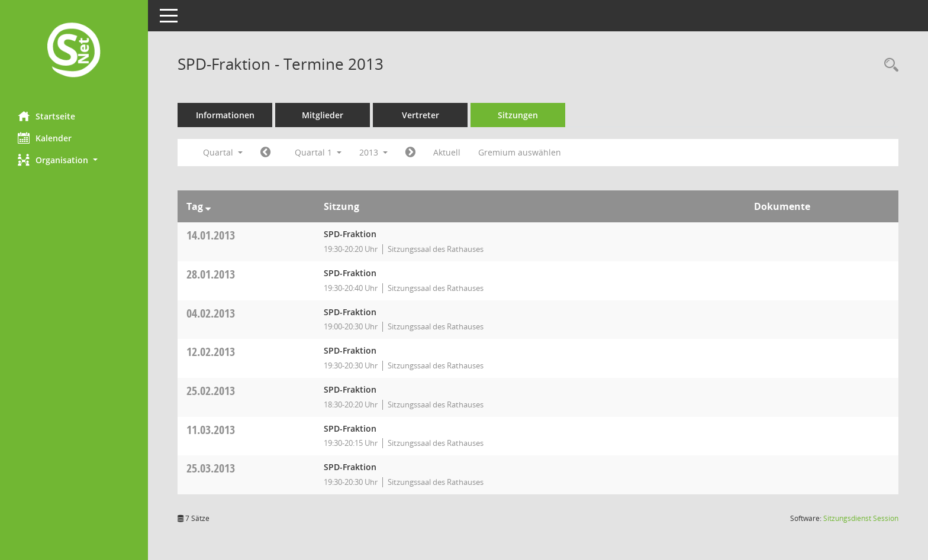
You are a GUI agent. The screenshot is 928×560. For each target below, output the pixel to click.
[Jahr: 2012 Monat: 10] (265, 153)
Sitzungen (518, 115)
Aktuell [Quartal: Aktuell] (447, 152)
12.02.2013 (211, 352)
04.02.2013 (211, 313)
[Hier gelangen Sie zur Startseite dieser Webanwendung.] (74, 51)
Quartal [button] (223, 152)
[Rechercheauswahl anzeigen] (888, 65)
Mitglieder (323, 115)
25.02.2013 (211, 391)
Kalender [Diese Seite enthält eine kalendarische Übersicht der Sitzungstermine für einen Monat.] (45, 138)
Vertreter (420, 115)
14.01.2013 (211, 235)
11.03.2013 (211, 430)
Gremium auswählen (520, 152)
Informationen (225, 115)
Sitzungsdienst (861, 518)
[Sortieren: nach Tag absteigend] (208, 206)
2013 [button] (373, 152)
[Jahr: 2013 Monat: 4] (410, 153)
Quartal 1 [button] (318, 152)
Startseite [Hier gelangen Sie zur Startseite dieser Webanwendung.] (46, 116)
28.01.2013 (211, 274)
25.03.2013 (211, 468)
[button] (74, 160)
